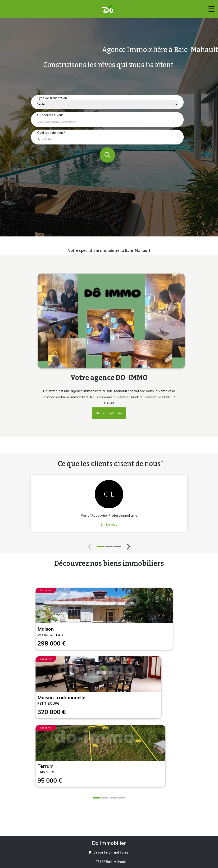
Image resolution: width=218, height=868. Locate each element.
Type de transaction (52, 98)
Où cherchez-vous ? (51, 115)
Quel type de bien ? (51, 133)
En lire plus (109, 524)
